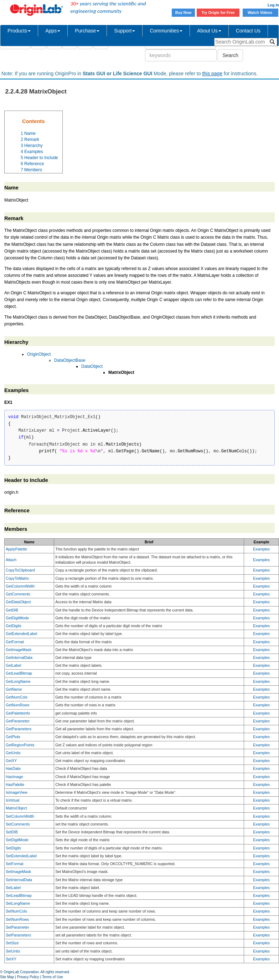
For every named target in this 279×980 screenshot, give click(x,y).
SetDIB (12, 832)
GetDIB (12, 610)
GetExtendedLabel (21, 634)
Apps (53, 31)
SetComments (18, 824)
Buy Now (184, 12)
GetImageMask (19, 650)
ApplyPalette (16, 549)
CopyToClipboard (20, 570)
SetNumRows (17, 919)
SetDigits (13, 848)
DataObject (92, 366)
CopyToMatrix (17, 578)
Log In (273, 5)
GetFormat (15, 642)
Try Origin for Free (218, 12)
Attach (11, 560)
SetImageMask (18, 872)
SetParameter (17, 927)
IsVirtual (12, 800)
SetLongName (18, 903)
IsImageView (17, 792)
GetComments (18, 594)
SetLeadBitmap (19, 895)
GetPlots (13, 737)
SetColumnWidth (20, 816)
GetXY (11, 761)
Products (19, 31)
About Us (209, 31)
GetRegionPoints (20, 745)
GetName (14, 689)
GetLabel (13, 665)
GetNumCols (17, 697)
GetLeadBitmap (19, 673)
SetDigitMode (17, 840)
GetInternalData (19, 657)
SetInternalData (19, 880)
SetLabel (13, 888)
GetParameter (18, 721)
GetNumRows (17, 705)
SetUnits (13, 951)
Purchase (87, 31)
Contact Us (248, 31)
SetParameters (18, 935)
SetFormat (15, 864)
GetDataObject (18, 602)
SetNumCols (16, 911)
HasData (13, 768)
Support (125, 31)
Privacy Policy (28, 977)
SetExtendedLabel (21, 856)
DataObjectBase (70, 360)
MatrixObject (16, 808)
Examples (261, 549)
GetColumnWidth (20, 586)
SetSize (12, 943)
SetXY (11, 959)
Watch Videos (260, 12)
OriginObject (39, 354)
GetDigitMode (17, 618)
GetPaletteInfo (18, 713)
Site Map (7, 977)
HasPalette (15, 784)
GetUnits (13, 753)
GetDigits (14, 626)
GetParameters (19, 729)
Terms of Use (53, 977)
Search (230, 55)
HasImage (14, 777)
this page (212, 73)
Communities (166, 31)
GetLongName (18, 681)
